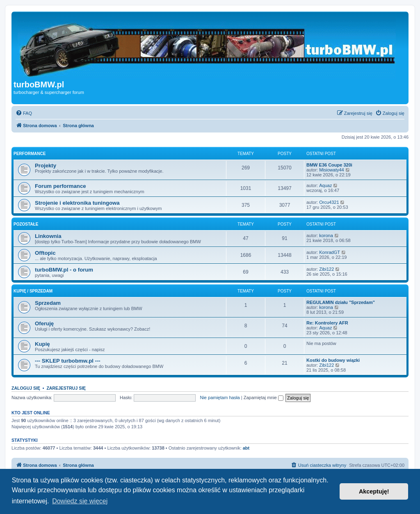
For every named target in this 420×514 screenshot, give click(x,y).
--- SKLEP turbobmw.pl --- (68, 361)
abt (246, 448)
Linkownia (48, 236)
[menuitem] (24, 113)
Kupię (42, 344)
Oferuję (44, 323)
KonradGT (330, 252)
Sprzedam (48, 303)
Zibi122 (326, 269)
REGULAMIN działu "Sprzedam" (341, 302)
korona (326, 235)
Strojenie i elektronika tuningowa (77, 203)
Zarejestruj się (66, 388)
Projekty (46, 166)
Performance (30, 154)
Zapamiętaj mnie (264, 397)
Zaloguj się (26, 388)
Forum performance (60, 186)
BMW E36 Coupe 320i (329, 165)
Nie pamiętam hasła (220, 397)
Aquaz (325, 185)
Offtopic (45, 253)
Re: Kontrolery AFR (327, 323)
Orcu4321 (329, 202)
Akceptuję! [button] (374, 491)
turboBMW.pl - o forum (64, 270)
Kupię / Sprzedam (33, 291)
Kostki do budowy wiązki (333, 360)
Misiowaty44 (332, 170)
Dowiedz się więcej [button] (80, 501)
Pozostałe (26, 224)
